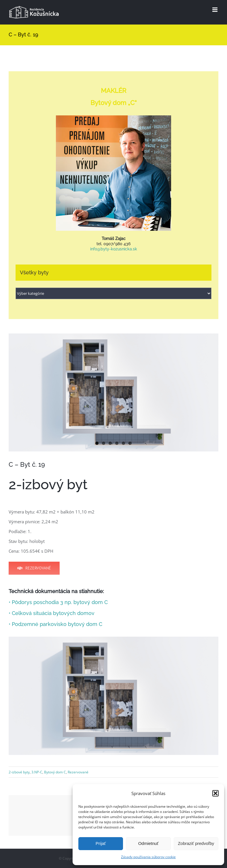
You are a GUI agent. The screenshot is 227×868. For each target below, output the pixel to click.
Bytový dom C (55, 772)
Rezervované (78, 772)
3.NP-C (37, 772)
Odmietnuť (149, 843)
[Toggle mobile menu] (215, 10)
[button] (215, 793)
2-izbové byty (19, 772)
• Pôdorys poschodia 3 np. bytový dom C (58, 602)
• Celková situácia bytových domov (52, 613)
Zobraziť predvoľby (196, 843)
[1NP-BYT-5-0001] (113, 393)
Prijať (101, 843)
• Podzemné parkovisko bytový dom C (55, 624)
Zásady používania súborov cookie (148, 857)
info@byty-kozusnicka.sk (114, 249)
